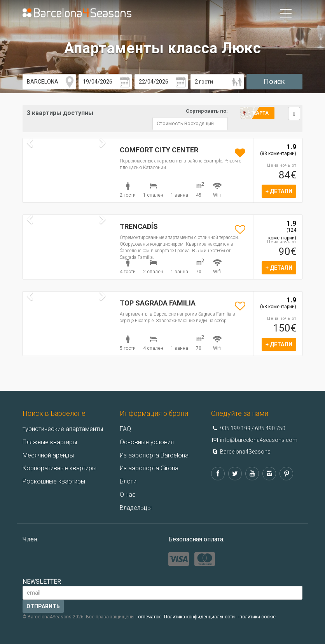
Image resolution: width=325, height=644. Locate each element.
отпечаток (149, 617)
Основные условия (147, 442)
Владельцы (136, 508)
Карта (261, 113)
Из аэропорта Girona (149, 468)
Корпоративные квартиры (59, 468)
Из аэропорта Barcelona (154, 455)
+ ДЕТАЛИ (279, 191)
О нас (128, 495)
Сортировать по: (207, 111)
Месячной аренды (48, 455)
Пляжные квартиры (50, 442)
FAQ (125, 429)
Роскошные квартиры (54, 481)
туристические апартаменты (63, 429)
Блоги (128, 481)
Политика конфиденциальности (199, 617)
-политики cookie (257, 617)
